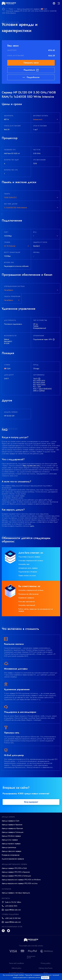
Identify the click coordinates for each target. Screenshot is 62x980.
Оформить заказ (31, 63)
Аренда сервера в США (11, 821)
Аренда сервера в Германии (12, 825)
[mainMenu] (59, 3)
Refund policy (16, 968)
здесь (32, 526)
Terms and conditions (16, 963)
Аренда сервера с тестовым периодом (16, 893)
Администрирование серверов (13, 859)
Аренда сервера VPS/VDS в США (14, 868)
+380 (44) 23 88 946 (13, 918)
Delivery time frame (46, 968)
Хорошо (45, 978)
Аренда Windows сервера (11, 836)
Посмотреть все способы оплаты (31, 946)
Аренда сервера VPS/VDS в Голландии (16, 876)
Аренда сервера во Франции (12, 828)
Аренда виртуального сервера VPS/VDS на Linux (20, 883)
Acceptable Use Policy (16, 973)
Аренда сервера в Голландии (13, 832)
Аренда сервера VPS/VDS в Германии (16, 872)
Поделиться (31, 70)
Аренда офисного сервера (11, 851)
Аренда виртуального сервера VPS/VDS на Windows (21, 880)
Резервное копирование (11, 855)
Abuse (46, 973)
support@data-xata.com (13, 910)
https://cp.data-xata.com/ (31, 466)
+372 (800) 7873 (11, 906)
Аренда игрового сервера (11, 844)
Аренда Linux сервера (10, 840)
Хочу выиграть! (31, 802)
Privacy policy (46, 963)
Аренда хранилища (9, 847)
